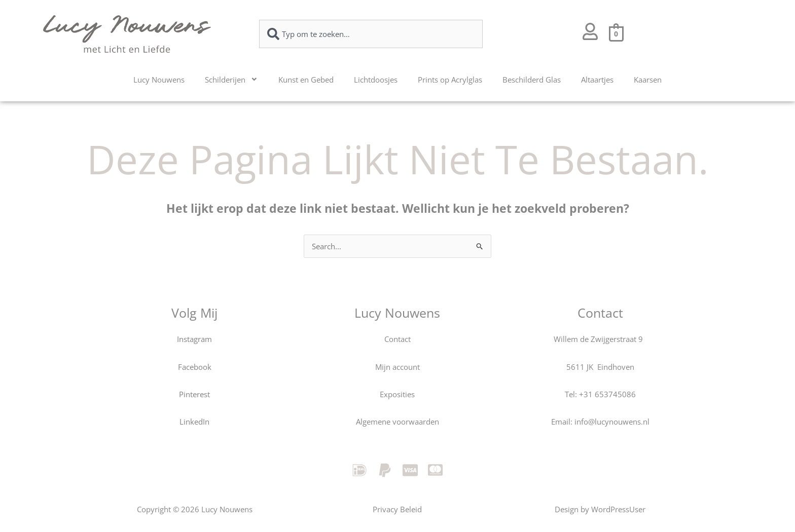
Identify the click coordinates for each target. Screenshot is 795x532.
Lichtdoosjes (376, 80)
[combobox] (371, 34)
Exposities (397, 394)
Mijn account (397, 367)
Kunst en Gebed (306, 80)
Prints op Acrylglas (450, 80)
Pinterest (194, 394)
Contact (397, 339)
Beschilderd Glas (532, 80)
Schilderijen (231, 79)
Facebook (195, 367)
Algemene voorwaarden (397, 422)
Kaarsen (648, 80)
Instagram (194, 339)
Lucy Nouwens (159, 80)
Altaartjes (597, 80)
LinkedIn (194, 422)
